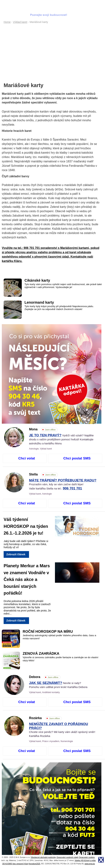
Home (7, 22)
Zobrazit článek (16, 554)
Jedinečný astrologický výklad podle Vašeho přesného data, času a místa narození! (59, 637)
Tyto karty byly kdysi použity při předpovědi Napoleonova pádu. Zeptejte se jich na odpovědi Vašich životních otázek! (59, 308)
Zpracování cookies (87, 857)
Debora (45, 677)
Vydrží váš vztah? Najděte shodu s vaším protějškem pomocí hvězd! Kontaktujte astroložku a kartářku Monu (61, 439)
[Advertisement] (52, 52)
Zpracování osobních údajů (68, 857)
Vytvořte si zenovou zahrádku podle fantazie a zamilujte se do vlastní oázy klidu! (60, 659)
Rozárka (45, 718)
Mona (43, 429)
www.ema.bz (90, 864)
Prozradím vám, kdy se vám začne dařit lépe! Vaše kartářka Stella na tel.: (63, 484)
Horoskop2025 (34, 864)
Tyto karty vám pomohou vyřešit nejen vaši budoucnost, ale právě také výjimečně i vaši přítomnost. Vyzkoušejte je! (63, 286)
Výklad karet (20, 22)
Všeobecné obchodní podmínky (43, 857)
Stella (43, 474)
